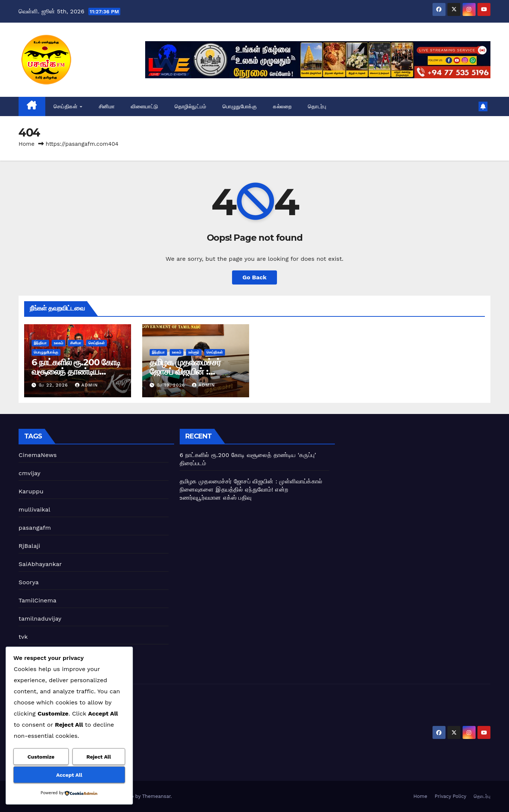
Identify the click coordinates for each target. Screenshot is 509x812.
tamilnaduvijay (40, 619)
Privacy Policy (451, 796)
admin (87, 385)
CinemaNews (38, 455)
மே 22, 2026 (54, 385)
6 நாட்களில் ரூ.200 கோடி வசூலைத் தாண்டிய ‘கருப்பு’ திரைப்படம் (76, 372)
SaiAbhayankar (40, 564)
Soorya (29, 582)
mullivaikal (35, 509)
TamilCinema (37, 600)
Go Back (254, 277)
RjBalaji (29, 546)
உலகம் (58, 343)
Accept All (69, 775)
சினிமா (107, 106)
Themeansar (156, 796)
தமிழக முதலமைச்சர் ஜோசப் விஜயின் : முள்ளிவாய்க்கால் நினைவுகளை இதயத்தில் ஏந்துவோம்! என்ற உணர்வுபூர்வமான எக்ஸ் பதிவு (251, 489)
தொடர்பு (317, 106)
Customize (41, 757)
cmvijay (30, 473)
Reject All (99, 757)
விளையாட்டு (144, 106)
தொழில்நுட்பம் (190, 106)
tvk (23, 637)
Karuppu (31, 491)
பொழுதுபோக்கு (239, 106)
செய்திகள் (66, 106)
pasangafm (35, 528)
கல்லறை (282, 106)
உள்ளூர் (194, 352)
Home (27, 144)
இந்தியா (40, 343)
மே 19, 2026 (172, 385)
